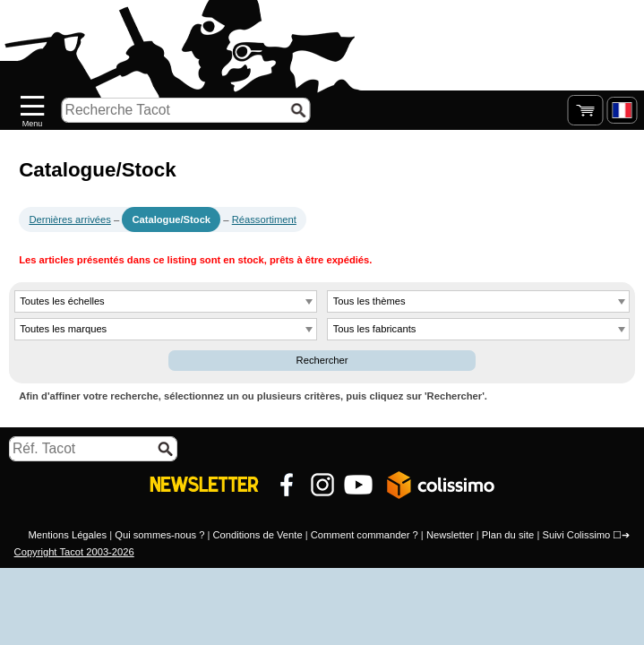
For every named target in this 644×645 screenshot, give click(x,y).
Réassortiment (264, 219)
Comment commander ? (365, 535)
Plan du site (508, 535)
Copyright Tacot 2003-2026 (74, 552)
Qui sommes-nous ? (159, 535)
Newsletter (450, 535)
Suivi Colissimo (576, 535)
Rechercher (322, 360)
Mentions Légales (67, 535)
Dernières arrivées (69, 219)
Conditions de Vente (257, 535)
